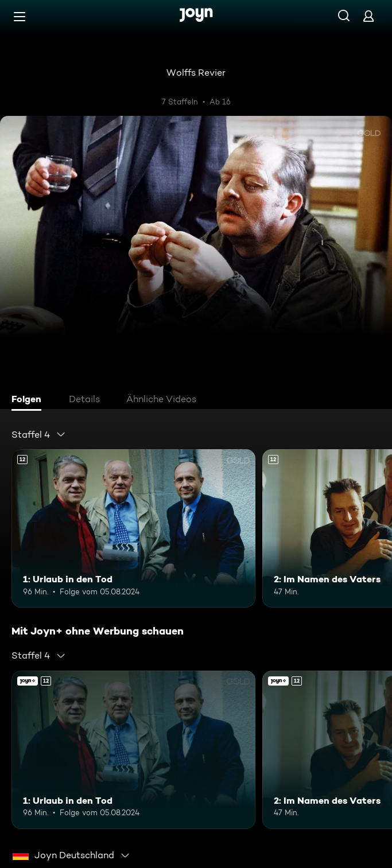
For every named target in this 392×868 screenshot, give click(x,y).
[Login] (368, 16)
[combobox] (39, 434)
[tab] (29, 400)
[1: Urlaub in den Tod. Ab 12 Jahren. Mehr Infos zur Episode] (133, 528)
